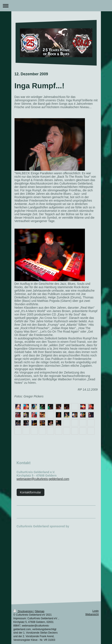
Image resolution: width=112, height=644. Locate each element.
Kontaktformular (31, 492)
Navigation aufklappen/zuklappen (56, 6)
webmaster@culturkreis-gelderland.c (41, 479)
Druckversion (24, 611)
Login (95, 611)
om (67, 479)
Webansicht (92, 614)
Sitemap (40, 611)
